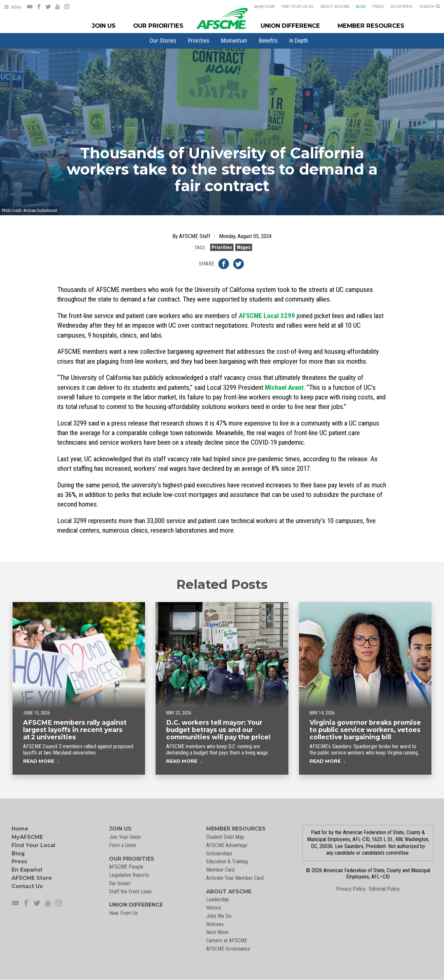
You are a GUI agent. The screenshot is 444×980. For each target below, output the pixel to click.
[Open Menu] (13, 7)
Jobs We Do (219, 916)
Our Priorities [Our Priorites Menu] (158, 26)
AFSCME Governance (228, 949)
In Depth (299, 41)
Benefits (268, 41)
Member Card (220, 870)
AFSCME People (126, 867)
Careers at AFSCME (227, 940)
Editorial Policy (384, 889)
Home (20, 829)
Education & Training (227, 861)
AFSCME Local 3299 (267, 316)
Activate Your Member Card (235, 878)
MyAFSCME (27, 837)
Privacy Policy (351, 889)
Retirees (215, 924)
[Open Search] (430, 7)
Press (374, 6)
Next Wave (217, 932)
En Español (397, 6)
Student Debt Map (225, 837)
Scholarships (219, 854)
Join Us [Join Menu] (104, 26)
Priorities (199, 41)
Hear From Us (123, 913)
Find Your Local (293, 6)
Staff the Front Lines (130, 892)
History (214, 908)
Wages (244, 256)
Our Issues (120, 883)
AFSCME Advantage (227, 845)
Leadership (218, 899)
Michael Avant (284, 388)
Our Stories (163, 41)
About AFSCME (331, 6)
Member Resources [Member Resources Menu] (371, 26)
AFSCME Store (32, 878)
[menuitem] (163, 41)
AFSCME (260, 6)
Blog (357, 6)
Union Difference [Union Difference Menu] (290, 26)
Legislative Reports (129, 875)
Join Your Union (125, 837)
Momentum (234, 41)
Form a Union (123, 845)
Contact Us (27, 886)
